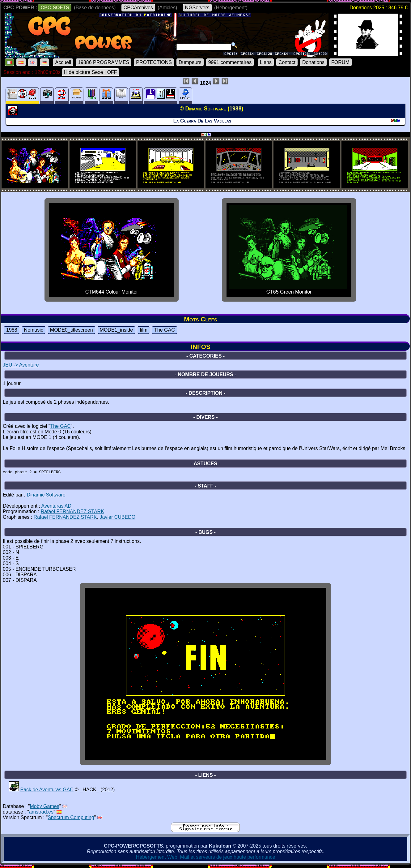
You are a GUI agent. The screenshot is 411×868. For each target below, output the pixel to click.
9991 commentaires (230, 62)
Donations (313, 62)
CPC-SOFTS (55, 8)
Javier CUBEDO (118, 519)
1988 (12, 330)
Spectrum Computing (71, 819)
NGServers (197, 8)
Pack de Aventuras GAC (47, 791)
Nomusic (34, 330)
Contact (287, 62)
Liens (266, 62)
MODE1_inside (117, 330)
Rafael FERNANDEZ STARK (72, 513)
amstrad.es (41, 814)
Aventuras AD (57, 508)
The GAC (165, 330)
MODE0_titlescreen (72, 330)
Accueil (63, 62)
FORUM (340, 62)
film (144, 330)
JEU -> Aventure (21, 365)
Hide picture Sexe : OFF (91, 72)
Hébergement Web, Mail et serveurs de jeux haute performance (206, 859)
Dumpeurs (190, 62)
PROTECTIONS (154, 62)
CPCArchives (138, 8)
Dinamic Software (46, 497)
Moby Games (45, 808)
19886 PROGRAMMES (104, 62)
